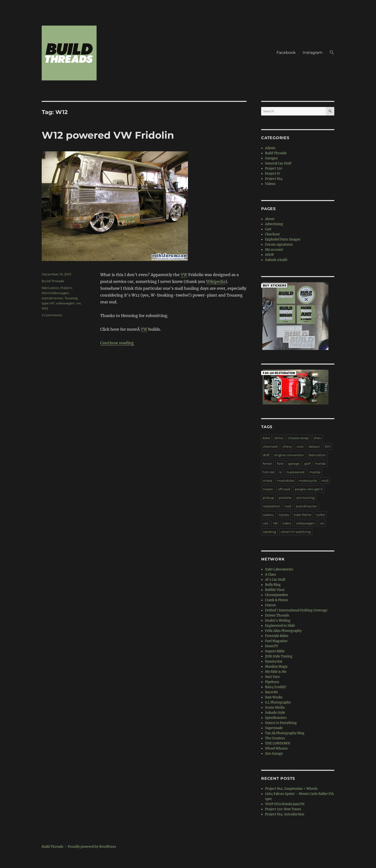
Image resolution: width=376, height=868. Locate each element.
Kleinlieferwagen (55, 293)
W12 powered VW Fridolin (108, 135)
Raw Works (274, 697)
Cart (268, 229)
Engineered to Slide (280, 626)
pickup (268, 498)
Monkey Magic (277, 667)
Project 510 (274, 169)
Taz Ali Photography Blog (285, 733)
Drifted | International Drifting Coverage (296, 610)
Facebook (286, 53)
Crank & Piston (277, 600)
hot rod (269, 472)
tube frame (303, 515)
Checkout (272, 234)
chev (317, 438)
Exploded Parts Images (283, 239)
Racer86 (272, 692)
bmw (279, 438)
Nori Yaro (272, 677)
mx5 (325, 481)
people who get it (309, 489)
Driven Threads (277, 615)
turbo (321, 515)
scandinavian (52, 298)
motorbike (286, 481)
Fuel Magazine (276, 641)
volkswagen (65, 303)
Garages (271, 158)
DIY (328, 446)
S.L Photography (278, 702)
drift (266, 455)
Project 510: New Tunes (283, 809)
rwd (288, 506)
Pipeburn (272, 682)
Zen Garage (274, 754)
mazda (315, 472)
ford (280, 463)
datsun (314, 446)
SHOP (269, 255)
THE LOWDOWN (278, 743)
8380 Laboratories (279, 569)
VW (184, 275)
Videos (270, 184)
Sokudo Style (275, 713)
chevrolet (270, 446)
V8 (275, 523)
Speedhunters (276, 718)
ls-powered (295, 472)
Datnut (270, 605)
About (270, 219)
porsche (285, 498)
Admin (270, 148)
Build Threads (53, 281)
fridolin (66, 288)
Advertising (274, 224)
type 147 (48, 303)
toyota (284, 515)
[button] (332, 53)
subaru (268, 515)
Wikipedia (216, 281)
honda (321, 463)
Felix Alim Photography (283, 631)
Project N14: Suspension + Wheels (291, 789)
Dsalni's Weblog (278, 621)
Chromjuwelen (277, 595)
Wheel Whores (276, 748)
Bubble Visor (275, 590)
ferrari (267, 463)
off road (284, 489)
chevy (287, 446)
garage (294, 463)
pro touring (306, 498)
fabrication (50, 288)
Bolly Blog (273, 585)
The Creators (275, 738)
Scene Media (275, 708)
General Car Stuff (278, 163)
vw (79, 303)
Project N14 (274, 179)
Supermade (274, 728)
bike (266, 438)
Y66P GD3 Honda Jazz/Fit (285, 804)
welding (269, 532)
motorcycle (308, 481)
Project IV (273, 174)
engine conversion (289, 455)
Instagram (313, 53)
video (287, 523)
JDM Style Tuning (279, 656)
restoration (271, 506)
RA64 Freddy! (276, 687)
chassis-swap (298, 438)
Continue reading (117, 343)
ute (266, 523)
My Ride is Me (276, 672)
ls (280, 472)
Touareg (71, 298)
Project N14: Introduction (285, 814)
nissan (268, 489)
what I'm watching (296, 532)
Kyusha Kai (274, 661)
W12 (45, 308)
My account (274, 250)
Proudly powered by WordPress (92, 847)
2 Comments (52, 315)
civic (300, 446)
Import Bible (275, 651)
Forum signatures (279, 245)
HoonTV (272, 646)
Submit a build (276, 260)
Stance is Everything (281, 723)
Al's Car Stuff (275, 580)
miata (268, 481)
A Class (271, 574)
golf (307, 463)
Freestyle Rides (277, 636)
